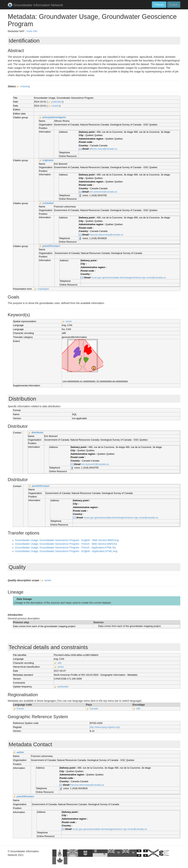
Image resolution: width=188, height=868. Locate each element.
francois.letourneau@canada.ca (106, 235)
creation (55, 106)
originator (48, 160)
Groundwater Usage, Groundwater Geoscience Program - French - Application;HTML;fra (65, 547)
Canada (94, 709)
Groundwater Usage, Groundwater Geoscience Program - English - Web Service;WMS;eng (67, 540)
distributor (38, 432)
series (48, 580)
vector (69, 321)
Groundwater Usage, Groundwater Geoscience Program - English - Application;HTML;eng (66, 551)
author (20, 752)
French (20, 709)
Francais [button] (159, 5)
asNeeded (63, 687)
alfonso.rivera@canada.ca (103, 149)
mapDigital (43, 289)
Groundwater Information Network (35, 5)
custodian (48, 203)
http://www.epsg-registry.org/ (105, 727)
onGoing (25, 86)
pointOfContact (51, 246)
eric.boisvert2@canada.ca (103, 192)
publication (57, 102)
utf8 (59, 663)
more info (32, 31)
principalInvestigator (54, 117)
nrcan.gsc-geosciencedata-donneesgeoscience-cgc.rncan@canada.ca (129, 278)
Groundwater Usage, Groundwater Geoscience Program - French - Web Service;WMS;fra (66, 544)
